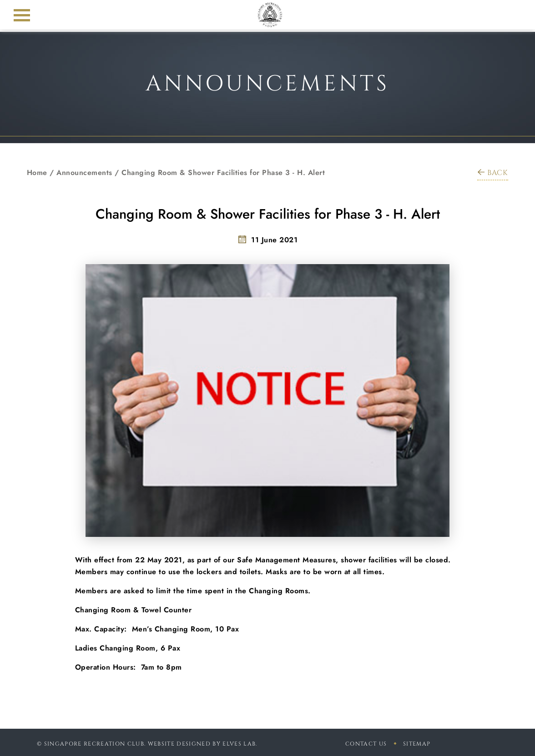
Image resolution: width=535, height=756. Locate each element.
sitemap (417, 744)
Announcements (84, 173)
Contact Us (366, 744)
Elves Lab (239, 744)
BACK (493, 173)
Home (37, 173)
